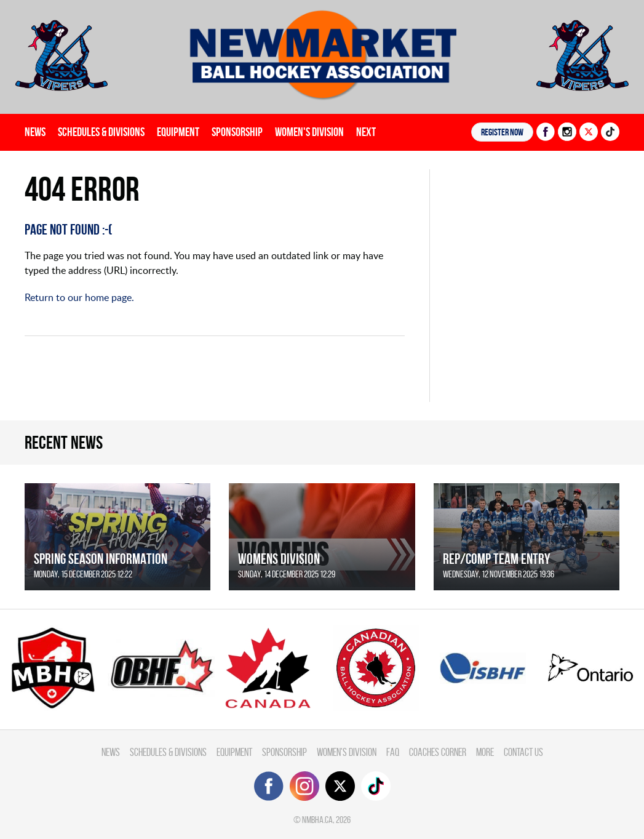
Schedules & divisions (101, 132)
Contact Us (523, 752)
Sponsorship (237, 132)
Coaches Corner (438, 752)
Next (366, 132)
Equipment (178, 132)
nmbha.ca (317, 820)
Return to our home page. (79, 297)
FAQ (393, 752)
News (35, 132)
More (485, 752)
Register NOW (502, 132)
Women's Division (309, 132)
